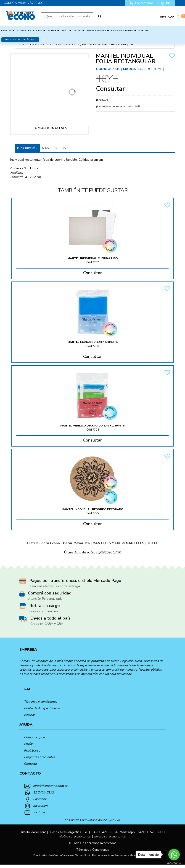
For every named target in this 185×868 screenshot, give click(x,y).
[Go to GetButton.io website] (174, 863)
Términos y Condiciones (93, 850)
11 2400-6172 (43, 792)
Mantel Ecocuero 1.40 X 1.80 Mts (92, 342)
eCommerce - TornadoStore (75, 856)
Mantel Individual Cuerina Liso (93, 258)
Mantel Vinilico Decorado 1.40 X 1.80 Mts (92, 426)
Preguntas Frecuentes (40, 757)
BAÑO (66, 31)
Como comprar (34, 737)
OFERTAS (8, 31)
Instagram (40, 806)
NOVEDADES (24, 31)
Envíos (29, 744)
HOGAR (53, 31)
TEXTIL (79, 31)
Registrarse (32, 750)
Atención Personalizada (45, 599)
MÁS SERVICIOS (54, 148)
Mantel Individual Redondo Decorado (92, 509)
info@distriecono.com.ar (50, 786)
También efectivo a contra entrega (55, 586)
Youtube (39, 812)
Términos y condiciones (40, 702)
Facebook (40, 799)
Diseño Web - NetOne (46, 856)
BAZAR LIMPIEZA (98, 31)
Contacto (30, 764)
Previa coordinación (44, 611)
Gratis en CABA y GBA (47, 624)
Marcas (143, 31)
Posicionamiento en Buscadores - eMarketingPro (119, 856)
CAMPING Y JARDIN (124, 31)
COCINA (39, 31)
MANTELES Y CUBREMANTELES (56, 44)
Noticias (30, 715)
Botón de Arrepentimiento (42, 708)
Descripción (27, 148)
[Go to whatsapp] (174, 855)
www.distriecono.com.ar (110, 837)
